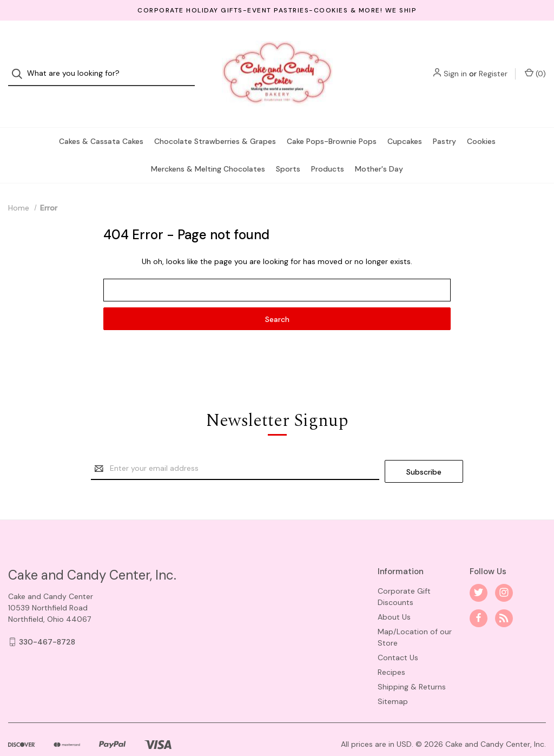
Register (493, 64)
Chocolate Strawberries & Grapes (215, 122)
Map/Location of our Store (415, 615)
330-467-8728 (47, 620)
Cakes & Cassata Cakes (101, 122)
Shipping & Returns (412, 665)
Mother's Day (379, 149)
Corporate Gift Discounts (404, 574)
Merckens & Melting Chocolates (208, 149)
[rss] (504, 596)
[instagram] (504, 571)
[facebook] (479, 596)
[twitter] (479, 571)
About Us (394, 595)
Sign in (455, 64)
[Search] (20, 64)
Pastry (444, 122)
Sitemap (393, 679)
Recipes (391, 650)
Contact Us (398, 635)
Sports (288, 149)
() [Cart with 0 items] (535, 64)
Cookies (481, 122)
